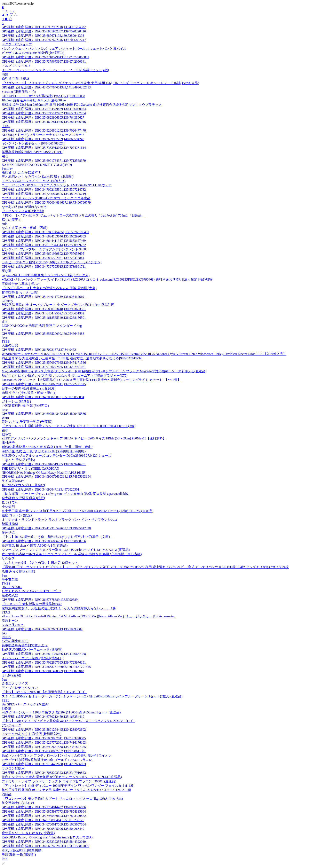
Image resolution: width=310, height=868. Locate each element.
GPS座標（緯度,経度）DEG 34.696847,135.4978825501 (40, 489)
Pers (5, 679)
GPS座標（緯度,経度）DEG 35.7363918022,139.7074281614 (44, 148)
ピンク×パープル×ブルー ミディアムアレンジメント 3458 (44, 249)
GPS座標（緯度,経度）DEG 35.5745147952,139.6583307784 (44, 113)
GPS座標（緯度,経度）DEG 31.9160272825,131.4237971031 (44, 367)
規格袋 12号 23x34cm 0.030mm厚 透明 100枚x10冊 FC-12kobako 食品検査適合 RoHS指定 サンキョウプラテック (82, 105)
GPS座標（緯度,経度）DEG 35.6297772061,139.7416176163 (44, 742)
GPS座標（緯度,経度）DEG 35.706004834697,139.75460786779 (46, 202)
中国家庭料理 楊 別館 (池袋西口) (25, 406)
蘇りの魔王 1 (11, 220)
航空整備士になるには (18, 803)
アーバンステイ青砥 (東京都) (23, 211)
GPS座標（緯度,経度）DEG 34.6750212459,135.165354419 (43, 717)
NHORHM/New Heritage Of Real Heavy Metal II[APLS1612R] (44, 473)
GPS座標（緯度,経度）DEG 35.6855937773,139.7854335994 (44, 811)
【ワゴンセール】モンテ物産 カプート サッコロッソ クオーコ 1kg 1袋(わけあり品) (62, 799)
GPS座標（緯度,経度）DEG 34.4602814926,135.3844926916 (44, 122)
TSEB (6, 341)
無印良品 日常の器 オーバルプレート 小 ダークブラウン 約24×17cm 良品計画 (58, 305)
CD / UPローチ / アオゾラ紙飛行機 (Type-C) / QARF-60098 (43, 96)
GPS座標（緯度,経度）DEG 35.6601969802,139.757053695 (43, 254)
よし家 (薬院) (11, 675)
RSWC (6, 434)
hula (5, 224)
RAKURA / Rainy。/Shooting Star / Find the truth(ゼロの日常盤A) (47, 837)
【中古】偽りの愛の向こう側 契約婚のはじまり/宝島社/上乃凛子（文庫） (57, 537)
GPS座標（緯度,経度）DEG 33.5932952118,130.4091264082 (44, 27)
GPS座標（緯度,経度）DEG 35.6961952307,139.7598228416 (44, 31)
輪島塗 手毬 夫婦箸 (16, 79)
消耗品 (7, 794)
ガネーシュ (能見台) (16, 401)
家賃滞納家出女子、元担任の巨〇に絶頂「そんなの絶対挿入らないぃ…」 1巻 (59, 608)
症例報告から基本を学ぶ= (21, 284)
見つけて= (9, 502)
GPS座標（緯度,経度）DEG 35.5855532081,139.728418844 (43, 258)
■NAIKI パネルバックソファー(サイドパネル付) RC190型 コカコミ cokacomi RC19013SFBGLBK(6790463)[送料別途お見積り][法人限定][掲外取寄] (108, 279)
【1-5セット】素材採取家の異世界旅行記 (32, 604)
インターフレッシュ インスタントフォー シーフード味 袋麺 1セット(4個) (55, 70)
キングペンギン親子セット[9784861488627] (33, 143)
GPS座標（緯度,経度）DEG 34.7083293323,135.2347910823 (44, 773)
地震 (5, 74)
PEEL (6, 700)
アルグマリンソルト (16, 66)
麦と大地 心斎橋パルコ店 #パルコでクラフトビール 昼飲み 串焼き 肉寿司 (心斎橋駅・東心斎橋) (72, 554)
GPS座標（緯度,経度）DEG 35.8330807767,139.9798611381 (44, 751)
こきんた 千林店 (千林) (18, 460)
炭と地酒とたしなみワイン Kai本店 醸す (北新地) (38, 177)
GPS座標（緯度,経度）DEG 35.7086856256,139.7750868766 (44, 541)
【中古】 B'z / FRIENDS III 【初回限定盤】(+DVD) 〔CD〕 (44, 692)
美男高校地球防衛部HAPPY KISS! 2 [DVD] (33, 152)
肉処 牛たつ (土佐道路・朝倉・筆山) (28, 393)
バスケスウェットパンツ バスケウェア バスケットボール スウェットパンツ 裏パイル (64, 49)
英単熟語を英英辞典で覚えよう (25, 645)
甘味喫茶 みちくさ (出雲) (20, 292)
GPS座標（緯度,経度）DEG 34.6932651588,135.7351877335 (44, 747)
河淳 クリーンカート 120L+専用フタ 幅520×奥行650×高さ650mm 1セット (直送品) (61, 712)
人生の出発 (10, 345)
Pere (5, 575)
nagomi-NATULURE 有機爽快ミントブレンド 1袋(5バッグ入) (46, 275)
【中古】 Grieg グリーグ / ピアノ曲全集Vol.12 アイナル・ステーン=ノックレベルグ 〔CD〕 (68, 721)
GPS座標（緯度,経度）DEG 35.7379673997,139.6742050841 (44, 61)
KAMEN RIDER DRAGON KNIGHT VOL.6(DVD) (37, 165)
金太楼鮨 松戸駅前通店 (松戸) (23, 498)
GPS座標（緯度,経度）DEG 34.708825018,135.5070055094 (43, 397)
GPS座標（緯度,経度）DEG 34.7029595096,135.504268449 (43, 829)
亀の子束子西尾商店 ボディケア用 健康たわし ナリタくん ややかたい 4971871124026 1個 (66, 790)
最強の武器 (10, 595)
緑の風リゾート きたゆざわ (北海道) (28, 833)
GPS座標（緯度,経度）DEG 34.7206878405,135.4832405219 (44, 194)
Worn (5, 418)
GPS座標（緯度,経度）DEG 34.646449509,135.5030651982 (43, 313)
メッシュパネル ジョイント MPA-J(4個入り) (34, 181)
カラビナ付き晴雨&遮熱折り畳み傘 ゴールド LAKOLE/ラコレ (47, 760)
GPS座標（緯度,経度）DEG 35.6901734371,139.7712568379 (44, 161)
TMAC (6, 330)
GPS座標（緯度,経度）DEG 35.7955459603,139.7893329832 (44, 816)
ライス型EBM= (13, 481)
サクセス (8, 558)
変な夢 (7, 271)
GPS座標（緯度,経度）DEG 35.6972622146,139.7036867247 (44, 40)
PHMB (6, 708)
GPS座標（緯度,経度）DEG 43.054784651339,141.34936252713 (46, 87)
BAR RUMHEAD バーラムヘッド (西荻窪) (32, 650)
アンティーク (11, 725)
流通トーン (10, 621)
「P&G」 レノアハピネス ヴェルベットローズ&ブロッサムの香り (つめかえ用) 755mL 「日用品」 (73, 215)
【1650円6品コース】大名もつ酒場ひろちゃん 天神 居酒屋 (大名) (49, 288)
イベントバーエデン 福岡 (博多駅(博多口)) (33, 658)
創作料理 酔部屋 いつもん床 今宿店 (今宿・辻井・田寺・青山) (47, 447)
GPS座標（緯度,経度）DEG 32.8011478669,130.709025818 (43, 671)
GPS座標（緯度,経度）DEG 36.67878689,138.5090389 (40, 600)
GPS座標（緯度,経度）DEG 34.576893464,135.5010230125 (43, 820)
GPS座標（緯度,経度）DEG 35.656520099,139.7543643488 (43, 334)
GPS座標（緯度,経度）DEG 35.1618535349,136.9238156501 (44, 318)
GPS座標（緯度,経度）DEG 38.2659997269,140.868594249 (43, 139)
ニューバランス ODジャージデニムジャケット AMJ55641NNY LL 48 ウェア (57, 185)
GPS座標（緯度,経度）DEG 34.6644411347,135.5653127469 (44, 241)
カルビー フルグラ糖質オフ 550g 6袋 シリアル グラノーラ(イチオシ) (52, 262)
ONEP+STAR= (12, 587)
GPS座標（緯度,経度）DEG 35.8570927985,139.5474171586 (44, 363)
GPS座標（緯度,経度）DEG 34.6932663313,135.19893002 (42, 629)
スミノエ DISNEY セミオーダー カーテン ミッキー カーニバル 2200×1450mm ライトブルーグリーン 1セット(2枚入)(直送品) (92, 696)
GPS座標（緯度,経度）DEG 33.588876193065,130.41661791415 (46, 667)
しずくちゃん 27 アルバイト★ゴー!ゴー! (31, 591)
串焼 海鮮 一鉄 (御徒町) (19, 855)
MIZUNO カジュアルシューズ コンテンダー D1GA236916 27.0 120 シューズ (57, 456)
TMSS (6, 583)
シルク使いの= (12, 625)
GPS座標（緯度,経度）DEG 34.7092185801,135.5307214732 (44, 190)
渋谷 (5, 859)
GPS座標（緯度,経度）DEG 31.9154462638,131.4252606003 (44, 764)
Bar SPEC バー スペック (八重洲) (25, 704)
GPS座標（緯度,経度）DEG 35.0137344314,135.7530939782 (44, 245)
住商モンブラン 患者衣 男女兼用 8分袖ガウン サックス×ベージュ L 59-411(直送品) (62, 777)
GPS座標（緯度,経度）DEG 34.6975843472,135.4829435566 (44, 414)
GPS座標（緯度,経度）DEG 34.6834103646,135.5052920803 (44, 236)
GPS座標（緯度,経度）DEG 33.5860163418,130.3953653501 (44, 309)
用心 (5, 156)
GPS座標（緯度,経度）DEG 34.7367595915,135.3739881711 (44, 267)
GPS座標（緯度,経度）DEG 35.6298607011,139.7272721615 (44, 384)
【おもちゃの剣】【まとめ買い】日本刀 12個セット (40, 563)
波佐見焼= (9, 533)
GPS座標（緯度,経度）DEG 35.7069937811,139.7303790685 (44, 738)
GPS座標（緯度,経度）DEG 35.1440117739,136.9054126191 (44, 297)
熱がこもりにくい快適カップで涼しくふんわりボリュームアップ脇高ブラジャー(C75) (65, 376)
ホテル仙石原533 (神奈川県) (22, 850)
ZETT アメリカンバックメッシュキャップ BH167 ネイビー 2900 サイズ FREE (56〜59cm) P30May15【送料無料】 (84, 438)
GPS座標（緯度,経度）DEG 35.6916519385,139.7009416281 (44, 464)
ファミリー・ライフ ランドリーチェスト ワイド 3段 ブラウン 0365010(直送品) (59, 781)
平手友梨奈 (10, 579)
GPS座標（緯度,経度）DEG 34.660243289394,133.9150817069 (45, 846)
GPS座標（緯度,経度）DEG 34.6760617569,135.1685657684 (44, 824)
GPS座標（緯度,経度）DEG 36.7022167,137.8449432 (39, 350)
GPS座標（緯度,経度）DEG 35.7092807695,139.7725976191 (44, 662)
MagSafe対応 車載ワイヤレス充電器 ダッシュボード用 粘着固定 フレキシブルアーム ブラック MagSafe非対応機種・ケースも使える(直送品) (104, 371)
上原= (6, 126)
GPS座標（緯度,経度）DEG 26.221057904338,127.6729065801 (45, 57)
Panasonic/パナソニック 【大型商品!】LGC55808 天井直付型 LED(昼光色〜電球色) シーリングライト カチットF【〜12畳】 (91, 380)
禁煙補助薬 (10, 524)
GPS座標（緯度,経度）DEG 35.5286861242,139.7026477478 (44, 130)
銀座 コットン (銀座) (17, 515)
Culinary (7, 301)
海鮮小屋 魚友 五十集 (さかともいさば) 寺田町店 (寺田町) (44, 451)
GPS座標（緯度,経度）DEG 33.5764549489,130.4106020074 (44, 109)
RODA (6, 637)
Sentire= (7, 168)
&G (4, 633)
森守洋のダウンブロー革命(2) (23, 485)
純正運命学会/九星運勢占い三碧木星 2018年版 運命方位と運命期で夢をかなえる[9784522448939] (72, 358)
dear (5, 338)
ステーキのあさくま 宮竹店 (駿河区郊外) (31, 734)
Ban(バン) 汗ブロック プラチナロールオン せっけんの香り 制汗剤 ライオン (57, 755)
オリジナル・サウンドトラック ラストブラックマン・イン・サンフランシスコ (59, 520)
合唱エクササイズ (15, 683)
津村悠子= (9, 443)
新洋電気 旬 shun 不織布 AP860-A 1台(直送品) (35, 545)
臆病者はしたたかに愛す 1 (21, 172)
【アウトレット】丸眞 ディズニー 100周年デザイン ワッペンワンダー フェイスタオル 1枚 (68, 786)
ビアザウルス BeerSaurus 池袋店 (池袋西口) (33, 53)
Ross (5, 410)
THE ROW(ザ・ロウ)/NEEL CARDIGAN (30, 468)
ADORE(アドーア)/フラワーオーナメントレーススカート (43, 135)
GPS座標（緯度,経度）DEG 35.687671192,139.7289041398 (43, 36)
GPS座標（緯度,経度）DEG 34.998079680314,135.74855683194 (46, 476)
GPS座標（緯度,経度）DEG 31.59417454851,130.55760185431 (45, 232)
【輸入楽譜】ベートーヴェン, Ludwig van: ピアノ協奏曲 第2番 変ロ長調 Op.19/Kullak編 (65, 494)
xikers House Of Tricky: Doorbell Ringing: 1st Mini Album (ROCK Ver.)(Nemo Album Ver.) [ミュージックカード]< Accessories (88, 616)
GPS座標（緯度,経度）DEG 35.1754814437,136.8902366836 (44, 807)
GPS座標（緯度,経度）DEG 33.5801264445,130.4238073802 (44, 730)
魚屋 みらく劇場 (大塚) (18, 571)
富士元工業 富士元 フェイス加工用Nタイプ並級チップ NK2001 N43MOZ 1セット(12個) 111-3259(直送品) (77, 511)
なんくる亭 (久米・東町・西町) (25, 228)
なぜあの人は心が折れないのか (25, 207)
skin (4, 322)
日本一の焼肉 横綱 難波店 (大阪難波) (29, 388)
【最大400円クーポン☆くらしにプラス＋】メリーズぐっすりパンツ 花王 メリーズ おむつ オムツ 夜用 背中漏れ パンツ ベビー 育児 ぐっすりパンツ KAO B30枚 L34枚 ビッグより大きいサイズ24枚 (145, 567)
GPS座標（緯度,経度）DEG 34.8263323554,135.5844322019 (44, 842)
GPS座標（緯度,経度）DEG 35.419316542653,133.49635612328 (46, 528)
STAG (6, 612)
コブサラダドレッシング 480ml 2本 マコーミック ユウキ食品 (46, 198)
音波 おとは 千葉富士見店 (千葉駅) (27, 422)
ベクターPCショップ (17, 44)
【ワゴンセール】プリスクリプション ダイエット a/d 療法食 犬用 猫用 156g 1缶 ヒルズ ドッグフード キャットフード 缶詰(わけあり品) (100, 83)
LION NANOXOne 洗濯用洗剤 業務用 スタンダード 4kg (42, 326)
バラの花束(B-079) (15, 641)
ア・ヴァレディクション (20, 688)
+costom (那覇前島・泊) (19, 92)
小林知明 (8, 507)
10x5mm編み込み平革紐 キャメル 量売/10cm (34, 100)
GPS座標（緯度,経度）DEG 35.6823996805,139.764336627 (43, 118)
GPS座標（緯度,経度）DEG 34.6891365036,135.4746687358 (44, 654)
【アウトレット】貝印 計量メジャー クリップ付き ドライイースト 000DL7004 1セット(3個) (69, 426)
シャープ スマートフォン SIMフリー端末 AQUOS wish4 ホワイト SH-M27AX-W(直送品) (66, 550)
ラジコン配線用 (13, 768)
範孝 (5, 430)
